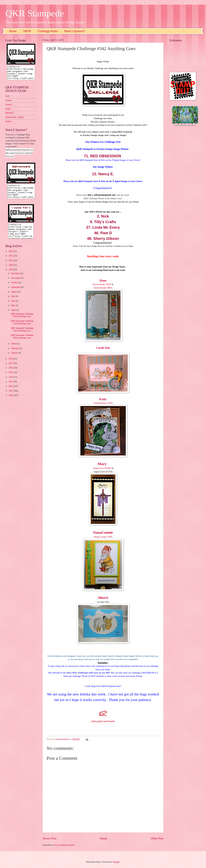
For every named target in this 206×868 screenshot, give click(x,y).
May (14, 311)
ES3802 (108, 468)
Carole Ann (103, 348)
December (16, 279)
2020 (11, 271)
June (14, 306)
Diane (103, 281)
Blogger (116, 862)
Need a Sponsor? (75, 31)
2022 (11, 261)
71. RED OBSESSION (103, 156)
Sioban (8, 124)
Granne (9, 103)
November (16, 284)
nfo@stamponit (103, 195)
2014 (11, 383)
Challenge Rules (48, 31)
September (16, 293)
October (15, 288)
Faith (8, 99)
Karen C (9, 107)
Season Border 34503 (102, 284)
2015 (11, 378)
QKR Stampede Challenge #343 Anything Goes (22, 335)
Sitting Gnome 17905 (103, 537)
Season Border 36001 (103, 288)
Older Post (157, 838)
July (13, 302)
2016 (11, 373)
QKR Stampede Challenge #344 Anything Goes (22, 328)
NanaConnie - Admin (15, 120)
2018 (11, 364)
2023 (11, 257)
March (14, 349)
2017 (11, 369)
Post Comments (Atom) (65, 845)
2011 (11, 396)
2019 (11, 275)
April (14, 316)
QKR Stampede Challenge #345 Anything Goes (22, 321)
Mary (102, 464)
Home (13, 31)
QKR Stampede (35, 13)
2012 (11, 392)
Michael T (10, 116)
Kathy (103, 399)
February (15, 354)
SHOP (27, 31)
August (15, 297)
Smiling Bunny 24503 (103, 403)
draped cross (98, 468)
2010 (11, 401)
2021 (11, 266)
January (15, 358)
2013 (11, 387)
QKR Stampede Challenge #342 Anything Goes (22, 342)
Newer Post (50, 838)
